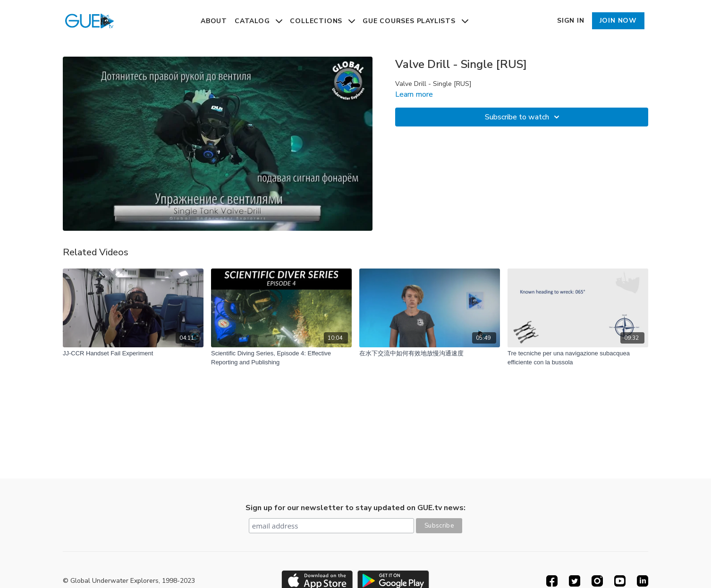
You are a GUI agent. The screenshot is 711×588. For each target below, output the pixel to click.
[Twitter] (575, 581)
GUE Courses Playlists (415, 21)
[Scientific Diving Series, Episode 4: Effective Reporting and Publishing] (281, 358)
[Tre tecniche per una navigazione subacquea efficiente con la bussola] (578, 358)
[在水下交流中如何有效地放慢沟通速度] (430, 353)
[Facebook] (552, 581)
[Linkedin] (643, 581)
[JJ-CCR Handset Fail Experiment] (133, 353)
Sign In (571, 21)
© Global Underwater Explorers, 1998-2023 (129, 581)
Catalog (258, 21)
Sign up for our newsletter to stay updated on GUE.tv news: (355, 508)
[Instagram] (597, 581)
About (214, 21)
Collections (322, 21)
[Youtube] (620, 581)
